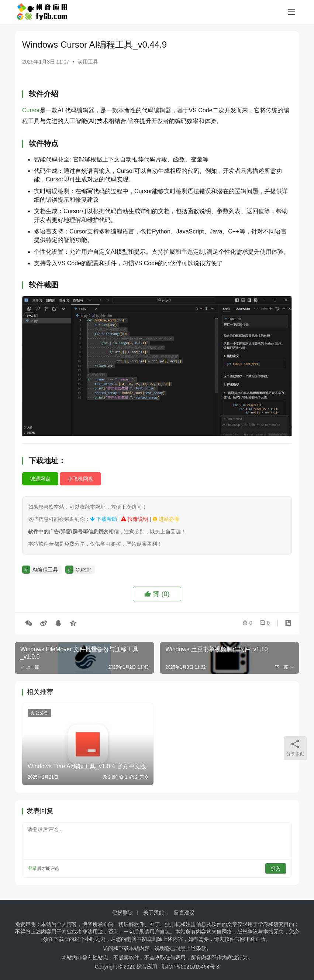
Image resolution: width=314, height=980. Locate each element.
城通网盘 (40, 479)
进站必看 (166, 519)
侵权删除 (123, 912)
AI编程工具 (45, 570)
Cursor (31, 110)
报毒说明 (135, 519)
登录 (32, 868)
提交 (276, 868)
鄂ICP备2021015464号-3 (190, 967)
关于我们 (153, 912)
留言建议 (184, 912)
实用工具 (88, 62)
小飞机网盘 (80, 479)
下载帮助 (103, 519)
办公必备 (39, 713)
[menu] (291, 12)
